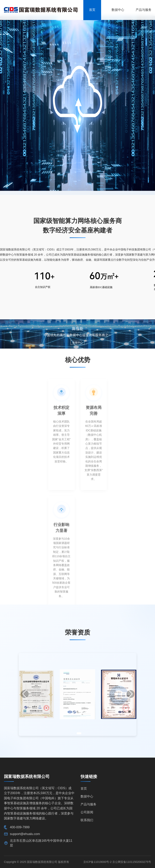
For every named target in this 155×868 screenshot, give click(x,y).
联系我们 (87, 820)
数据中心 (87, 796)
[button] (25, 694)
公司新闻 (87, 812)
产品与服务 (88, 804)
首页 (84, 789)
